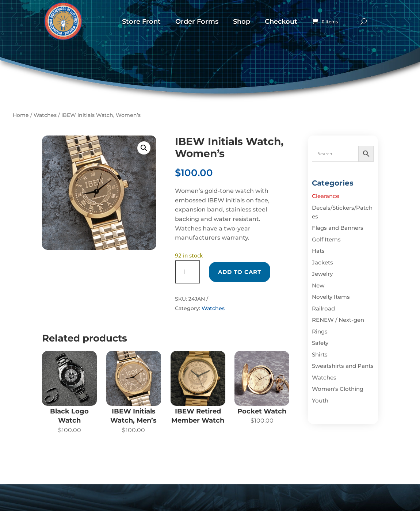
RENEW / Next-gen (338, 320)
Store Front (141, 22)
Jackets (322, 262)
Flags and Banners (338, 228)
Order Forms (197, 22)
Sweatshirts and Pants (343, 366)
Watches (45, 115)
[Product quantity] (188, 272)
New (318, 285)
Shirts (320, 354)
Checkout (281, 22)
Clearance (326, 196)
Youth (320, 401)
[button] (144, 148)
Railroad (323, 308)
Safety (320, 343)
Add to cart (240, 272)
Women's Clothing (338, 389)
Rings (320, 331)
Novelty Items (331, 297)
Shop (242, 22)
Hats (318, 251)
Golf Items (326, 239)
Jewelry (322, 274)
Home (21, 115)
